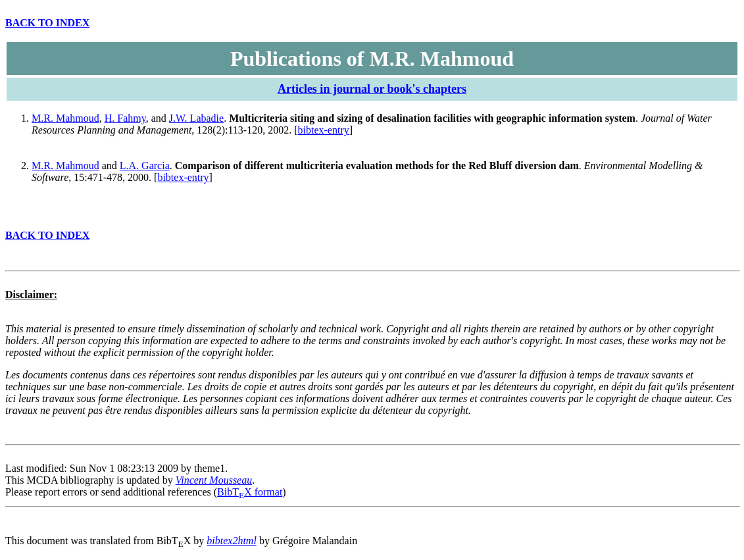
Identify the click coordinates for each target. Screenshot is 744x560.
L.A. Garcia (145, 165)
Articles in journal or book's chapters (372, 89)
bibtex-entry (324, 130)
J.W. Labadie (196, 118)
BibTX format (250, 492)
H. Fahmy (125, 118)
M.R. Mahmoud (65, 118)
